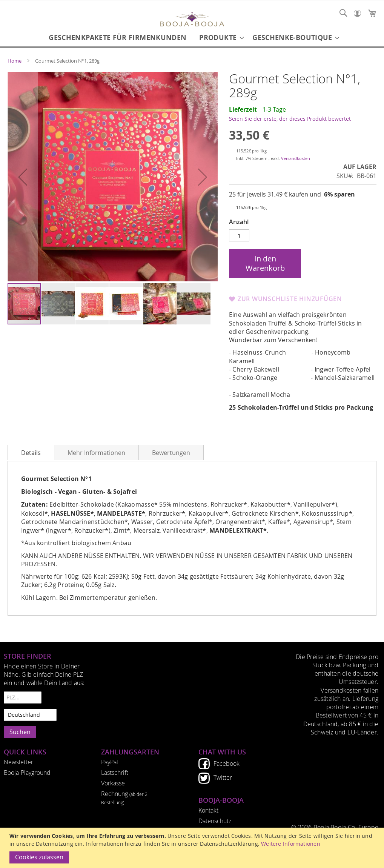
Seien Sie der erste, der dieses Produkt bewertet (290, 119)
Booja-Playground (27, 773)
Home (15, 61)
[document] (193, 848)
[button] (23, 177)
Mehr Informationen (96, 453)
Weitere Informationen (291, 844)
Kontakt (208, 810)
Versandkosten (296, 158)
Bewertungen (171, 453)
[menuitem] (118, 38)
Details (31, 453)
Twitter (223, 777)
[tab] (31, 452)
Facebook (227, 764)
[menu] (192, 38)
